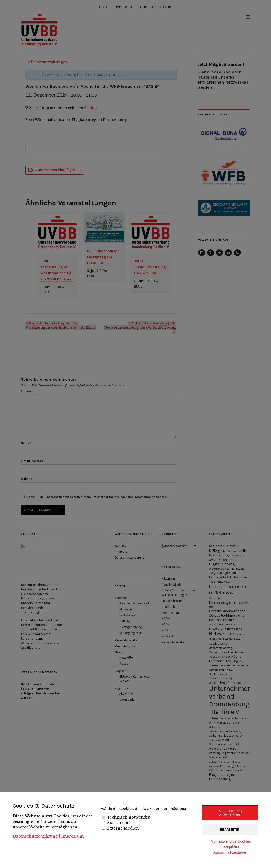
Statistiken (118, 823)
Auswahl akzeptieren (230, 852)
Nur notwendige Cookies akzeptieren (231, 844)
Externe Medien (123, 828)
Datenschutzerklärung (35, 836)
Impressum (72, 836)
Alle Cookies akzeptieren (230, 813)
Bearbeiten (230, 830)
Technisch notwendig (129, 817)
